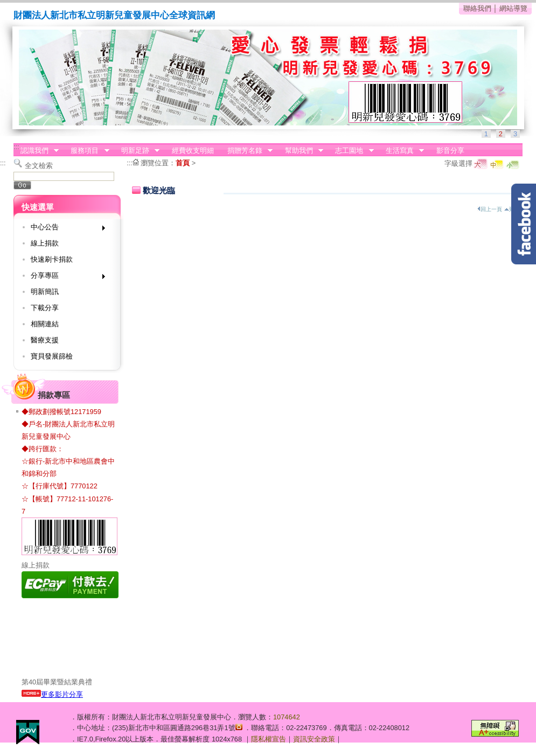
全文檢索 (39, 166)
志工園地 (351, 151)
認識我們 (36, 151)
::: (16, 147)
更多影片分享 (52, 694)
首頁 (183, 163)
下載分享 (45, 308)
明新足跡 (137, 151)
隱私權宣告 (269, 739)
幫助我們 (301, 151)
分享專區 (64, 278)
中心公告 (64, 229)
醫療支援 (45, 340)
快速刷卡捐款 (52, 259)
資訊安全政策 (314, 739)
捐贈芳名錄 (246, 151)
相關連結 (45, 324)
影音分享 (450, 150)
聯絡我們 (477, 8)
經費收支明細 (193, 150)
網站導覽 (513, 8)
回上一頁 (490, 209)
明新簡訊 (45, 292)
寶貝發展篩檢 (52, 356)
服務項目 (87, 151)
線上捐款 (45, 243)
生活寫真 (401, 151)
